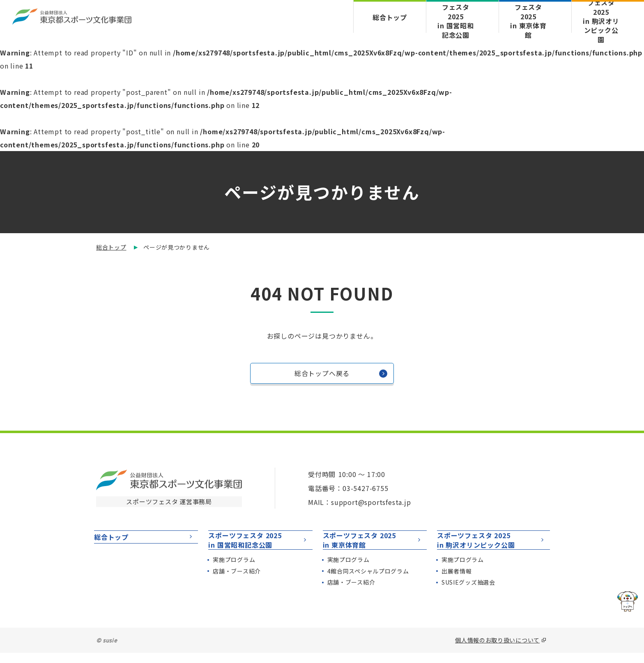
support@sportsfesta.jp (371, 502)
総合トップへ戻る (341, 376)
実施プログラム (234, 570)
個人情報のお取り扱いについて (497, 650)
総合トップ (390, 17)
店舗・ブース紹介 (237, 581)
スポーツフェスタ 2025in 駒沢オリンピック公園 (491, 545)
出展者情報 (457, 581)
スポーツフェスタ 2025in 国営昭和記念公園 (258, 545)
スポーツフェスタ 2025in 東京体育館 (373, 545)
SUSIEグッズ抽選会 (468, 593)
